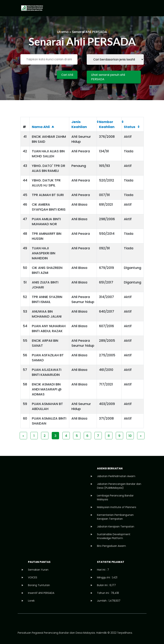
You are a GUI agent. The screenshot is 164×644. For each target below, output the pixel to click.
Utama (63, 32)
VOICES (33, 577)
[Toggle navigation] (140, 8)
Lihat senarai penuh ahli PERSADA (108, 77)
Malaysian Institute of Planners (117, 507)
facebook (21, 622)
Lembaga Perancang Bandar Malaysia (115, 497)
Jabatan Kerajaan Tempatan (116, 527)
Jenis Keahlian (79, 124)
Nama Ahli (41, 127)
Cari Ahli (67, 75)
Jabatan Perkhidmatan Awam (116, 476)
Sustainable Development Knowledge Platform (114, 536)
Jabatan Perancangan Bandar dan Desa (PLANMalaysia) (119, 486)
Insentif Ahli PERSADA (41, 593)
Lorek (31, 601)
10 (130, 436)
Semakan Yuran (38, 570)
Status (130, 127)
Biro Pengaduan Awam (111, 546)
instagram (37, 622)
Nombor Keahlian (107, 124)
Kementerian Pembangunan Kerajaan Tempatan (115, 517)
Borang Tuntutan (39, 585)
